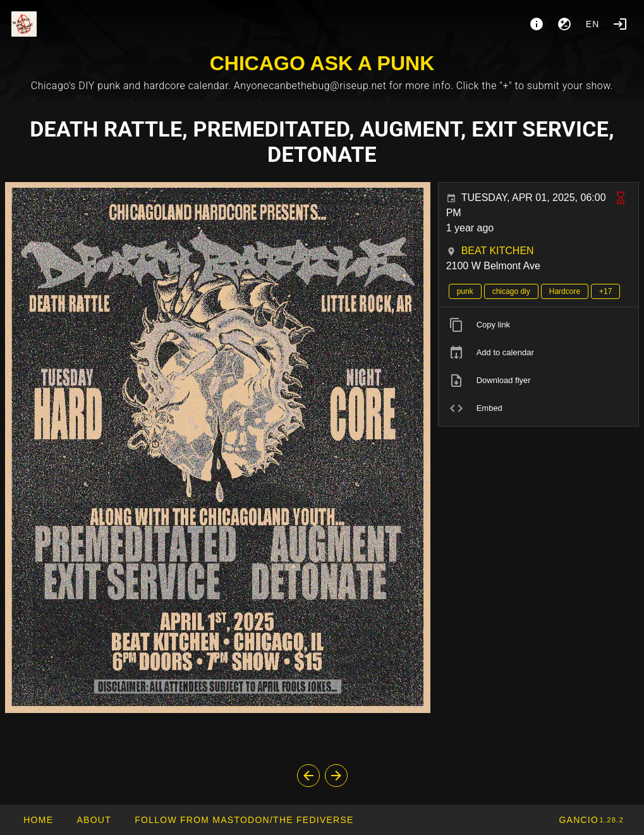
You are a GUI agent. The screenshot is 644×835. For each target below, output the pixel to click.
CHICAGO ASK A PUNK (322, 63)
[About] (537, 24)
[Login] (620, 24)
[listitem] (538, 325)
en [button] (593, 24)
